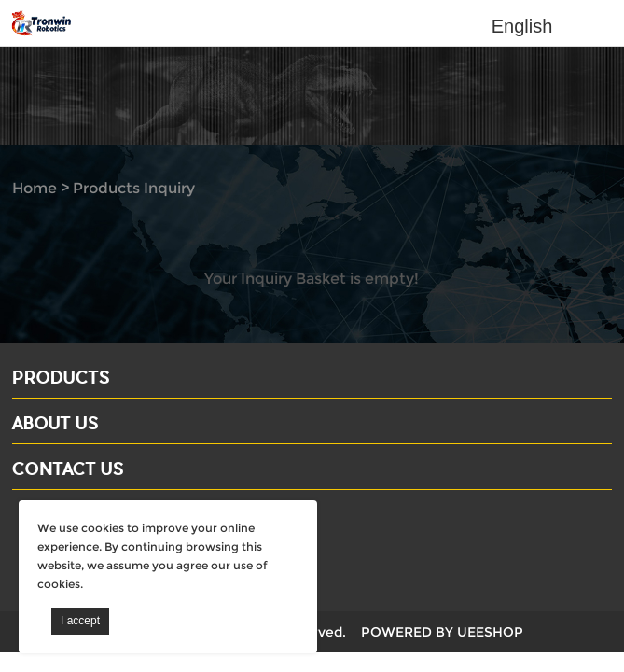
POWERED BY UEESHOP (442, 632)
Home (35, 188)
